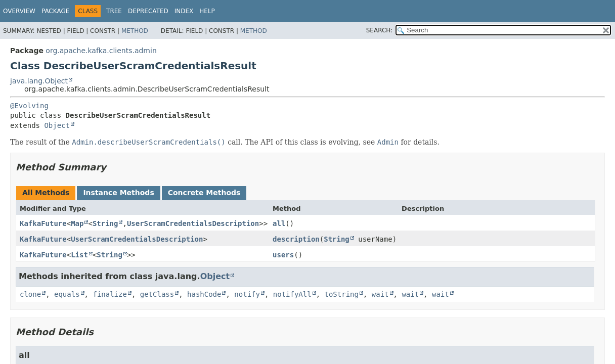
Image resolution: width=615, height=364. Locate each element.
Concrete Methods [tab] (204, 193)
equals (67, 294)
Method (135, 31)
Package (55, 11)
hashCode (204, 294)
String (105, 223)
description (296, 239)
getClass (157, 294)
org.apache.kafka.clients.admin (101, 51)
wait (380, 294)
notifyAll (292, 294)
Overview (19, 11)
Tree (114, 11)
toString (342, 294)
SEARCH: (380, 30)
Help (207, 11)
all (279, 223)
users (283, 255)
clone (30, 294)
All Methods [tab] (46, 193)
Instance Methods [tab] (118, 193)
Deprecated (148, 11)
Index (184, 11)
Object (57, 125)
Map (77, 223)
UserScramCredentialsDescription (193, 223)
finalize (109, 294)
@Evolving (29, 106)
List (79, 255)
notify (247, 294)
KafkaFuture (43, 223)
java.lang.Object (39, 81)
